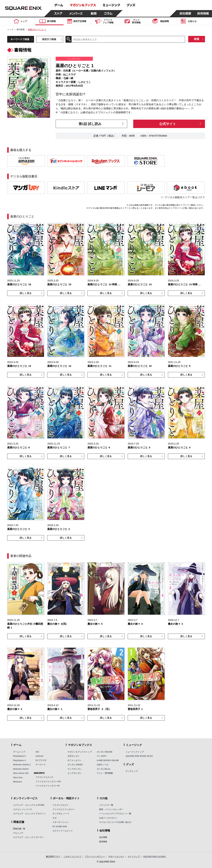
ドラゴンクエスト (60, 805)
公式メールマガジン (108, 818)
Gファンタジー (74, 760)
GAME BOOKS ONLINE (108, 760)
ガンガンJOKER (75, 765)
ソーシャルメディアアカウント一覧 (115, 814)
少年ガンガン (74, 756)
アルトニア (18, 833)
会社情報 (103, 837)
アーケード (41, 765)
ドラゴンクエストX (44, 777)
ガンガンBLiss (103, 769)
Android (39, 756)
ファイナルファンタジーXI (48, 786)
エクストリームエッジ (63, 831)
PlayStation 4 (19, 760)
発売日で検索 (49, 39)
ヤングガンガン (75, 769)
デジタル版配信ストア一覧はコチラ (185, 197)
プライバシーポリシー (95, 857)
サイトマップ (134, 857)
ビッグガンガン (75, 773)
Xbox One (18, 778)
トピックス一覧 (106, 805)
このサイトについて (72, 857)
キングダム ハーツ (61, 814)
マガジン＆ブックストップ (80, 752)
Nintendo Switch (21, 769)
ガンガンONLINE (104, 752)
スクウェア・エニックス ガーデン (28, 837)
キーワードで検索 (20, 39)
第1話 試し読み (90, 124)
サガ (54, 818)
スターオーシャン (60, 822)
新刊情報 (21, 30)
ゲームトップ (19, 752)
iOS (37, 752)
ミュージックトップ (135, 752)
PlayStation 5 (19, 756)
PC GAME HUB (60, 827)
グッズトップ (132, 771)
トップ (10, 30)
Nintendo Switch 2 (22, 765)
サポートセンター (116, 857)
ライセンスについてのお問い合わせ (115, 822)
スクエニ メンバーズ (22, 809)
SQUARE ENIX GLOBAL (155, 857)
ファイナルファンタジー (64, 809)
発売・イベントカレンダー (111, 809)
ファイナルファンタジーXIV (48, 782)
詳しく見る (26, 293)
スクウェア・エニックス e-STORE (29, 805)
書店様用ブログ (53, 857)
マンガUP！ (102, 756)
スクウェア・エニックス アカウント (29, 814)
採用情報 (103, 842)
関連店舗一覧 (19, 829)
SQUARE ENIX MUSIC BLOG (139, 756)
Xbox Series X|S (21, 773)
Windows (18, 782)
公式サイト (168, 124)
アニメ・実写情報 (105, 773)
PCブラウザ (41, 760)
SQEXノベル (102, 765)
